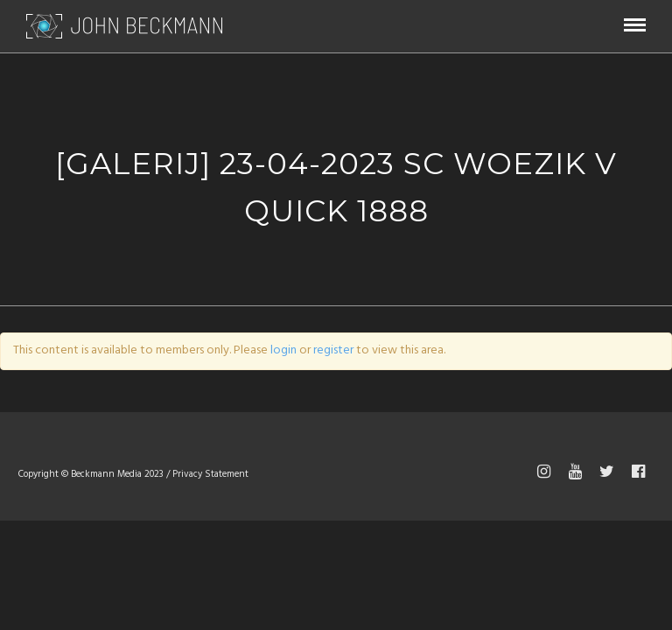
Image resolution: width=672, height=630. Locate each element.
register (333, 350)
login (283, 350)
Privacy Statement (210, 474)
